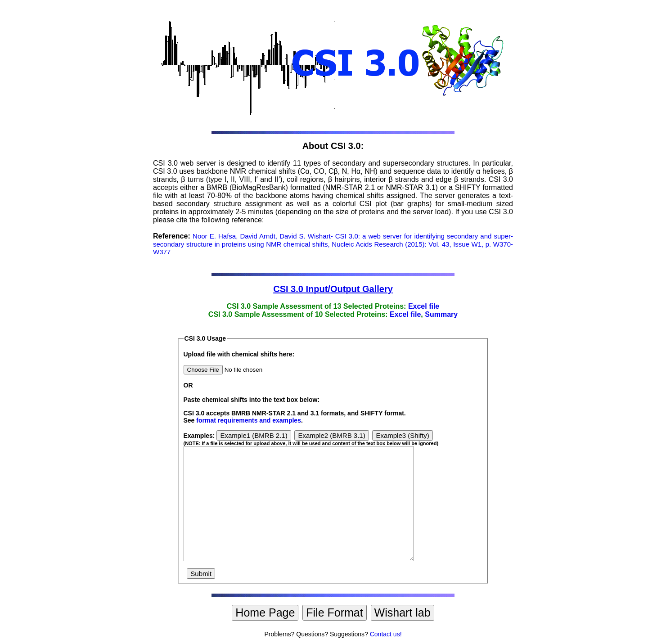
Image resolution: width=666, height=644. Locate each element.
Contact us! (386, 634)
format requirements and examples (249, 420)
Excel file (424, 306)
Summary (441, 314)
